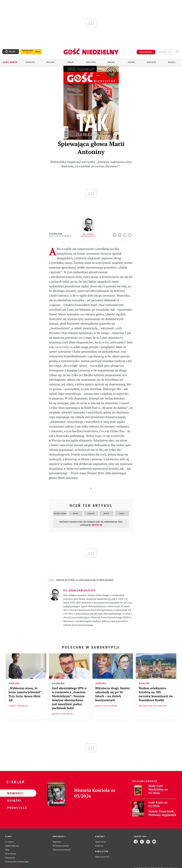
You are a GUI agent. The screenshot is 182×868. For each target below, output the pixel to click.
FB (115, 234)
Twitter (120, 234)
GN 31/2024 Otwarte (60, 236)
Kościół (30, 62)
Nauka (111, 62)
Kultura (91, 62)
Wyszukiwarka (177, 52)
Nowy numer (10, 62)
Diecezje (152, 62)
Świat (71, 62)
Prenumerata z (27, 52)
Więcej (172, 62)
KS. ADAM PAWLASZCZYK (86, 580)
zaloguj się (165, 52)
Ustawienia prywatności (62, 850)
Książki (14, 800)
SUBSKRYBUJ (146, 52)
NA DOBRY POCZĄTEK (105, 580)
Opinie (131, 62)
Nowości (14, 793)
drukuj (125, 234)
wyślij (130, 234)
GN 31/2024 (70, 580)
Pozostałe (14, 808)
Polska (50, 62)
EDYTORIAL (60, 580)
